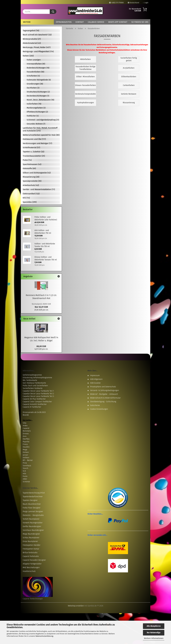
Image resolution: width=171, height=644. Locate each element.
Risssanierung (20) (31, 177)
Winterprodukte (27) (32, 39)
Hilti (24, 474)
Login (146, 3)
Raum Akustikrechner (32, 504)
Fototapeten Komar (31, 549)
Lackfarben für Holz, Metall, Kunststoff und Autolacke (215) (40, 129)
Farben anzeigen (34, 60)
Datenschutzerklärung (44, 636)
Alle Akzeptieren (154, 626)
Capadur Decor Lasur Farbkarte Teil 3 (38, 396)
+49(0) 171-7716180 (116, 3)
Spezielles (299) (30, 202)
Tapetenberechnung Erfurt (34, 493)
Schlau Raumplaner (31, 538)
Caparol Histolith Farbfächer (35, 404)
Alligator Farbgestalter (32, 564)
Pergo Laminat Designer (33, 512)
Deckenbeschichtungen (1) (38, 96)
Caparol (26, 428)
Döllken (26, 458)
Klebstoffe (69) (29, 168)
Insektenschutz (29, 571)
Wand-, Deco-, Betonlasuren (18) (40, 100)
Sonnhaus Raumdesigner (33, 530)
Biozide (26, 415)
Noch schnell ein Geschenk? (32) (37, 35)
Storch (25, 468)
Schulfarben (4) (33, 76)
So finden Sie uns (140, 22)
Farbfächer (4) (33, 116)
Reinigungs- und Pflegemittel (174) (38, 51)
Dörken (26, 452)
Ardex (25, 426)
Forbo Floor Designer (32, 508)
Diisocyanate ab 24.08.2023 (34, 412)
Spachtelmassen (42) (32, 164)
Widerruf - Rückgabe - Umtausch (104, 394)
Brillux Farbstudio (30, 553)
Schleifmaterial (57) (31, 147)
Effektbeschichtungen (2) (37, 112)
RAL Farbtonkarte (30, 380)
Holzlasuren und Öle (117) (34, 139)
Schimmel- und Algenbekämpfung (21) (43, 120)
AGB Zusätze (95, 383)
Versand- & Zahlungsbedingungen (105, 390)
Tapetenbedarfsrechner (33, 497)
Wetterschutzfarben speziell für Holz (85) (41, 135)
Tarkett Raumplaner (31, 519)
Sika (25, 423)
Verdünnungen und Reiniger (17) (37, 143)
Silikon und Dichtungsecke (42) (37, 173)
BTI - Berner (28, 460)
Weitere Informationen (154, 638)
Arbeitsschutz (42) (31, 185)
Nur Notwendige (154, 633)
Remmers (27, 431)
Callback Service (96, 22)
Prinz (25, 463)
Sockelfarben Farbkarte (33, 388)
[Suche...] (53, 12)
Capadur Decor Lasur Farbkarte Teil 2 (38, 394)
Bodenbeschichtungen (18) (38, 68)
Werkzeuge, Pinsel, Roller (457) (37, 47)
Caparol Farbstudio (31, 556)
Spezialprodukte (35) (32, 181)
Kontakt (80, 22)
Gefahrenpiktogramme (32, 375)
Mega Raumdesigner (31, 534)
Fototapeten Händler (32, 545)
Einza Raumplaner (30, 541)
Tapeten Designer (30, 500)
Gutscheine (95, 405)
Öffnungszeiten (64, 22)
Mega (25, 450)
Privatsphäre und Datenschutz (103, 387)
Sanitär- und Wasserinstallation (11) (39, 189)
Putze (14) (27, 160)
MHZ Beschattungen (31, 568)
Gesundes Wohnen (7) (36, 124)
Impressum (95, 375)
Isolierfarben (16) (34, 104)
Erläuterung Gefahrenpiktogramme (37, 378)
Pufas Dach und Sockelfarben (35, 386)
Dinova (26, 434)
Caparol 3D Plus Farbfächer (34, 399)
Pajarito (26, 442)
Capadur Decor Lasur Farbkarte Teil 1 (38, 391)
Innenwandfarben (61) (36, 64)
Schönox (26, 482)
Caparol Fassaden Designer (34, 560)
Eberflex (26, 439)
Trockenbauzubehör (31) (34, 156)
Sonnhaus (27, 466)
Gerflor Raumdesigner (32, 526)
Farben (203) (28, 56)
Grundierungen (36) (35, 84)
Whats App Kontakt (118, 22)
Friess (25, 444)
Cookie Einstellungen (99, 409)
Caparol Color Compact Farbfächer (37, 402)
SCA (24, 471)
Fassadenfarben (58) (35, 72)
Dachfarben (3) (33, 88)
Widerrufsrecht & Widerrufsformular (105, 398)
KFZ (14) (26, 198)
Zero (25, 436)
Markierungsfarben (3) (36, 108)
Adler (25, 479)
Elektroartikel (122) (31, 194)
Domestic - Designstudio (33, 515)
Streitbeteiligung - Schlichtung (103, 402)
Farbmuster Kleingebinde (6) (39, 80)
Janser (25, 455)
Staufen (26, 447)
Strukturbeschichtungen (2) (38, 92)
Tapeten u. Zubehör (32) (33, 152)
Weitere (27, 22)
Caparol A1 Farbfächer (32, 407)
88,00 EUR (41, 346)
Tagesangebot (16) (31, 31)
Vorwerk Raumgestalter (33, 523)
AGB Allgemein (96, 379)
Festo (25, 476)
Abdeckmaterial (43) (32, 43)
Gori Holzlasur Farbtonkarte (34, 383)
